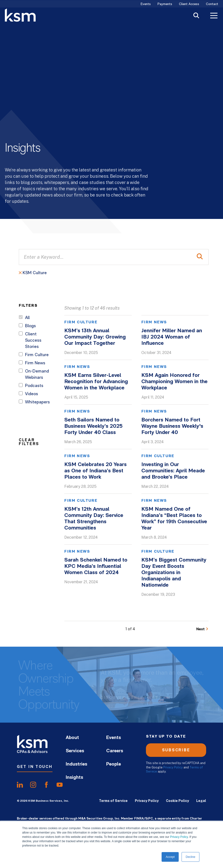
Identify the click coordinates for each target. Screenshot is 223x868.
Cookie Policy (177, 801)
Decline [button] (190, 857)
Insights (74, 778)
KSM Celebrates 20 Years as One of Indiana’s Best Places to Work (95, 471)
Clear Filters (29, 442)
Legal (201, 801)
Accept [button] (170, 857)
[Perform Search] (200, 257)
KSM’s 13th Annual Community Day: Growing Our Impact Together (95, 337)
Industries (76, 764)
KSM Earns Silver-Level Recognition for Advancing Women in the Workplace (96, 382)
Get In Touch (35, 767)
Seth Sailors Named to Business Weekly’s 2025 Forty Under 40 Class (93, 426)
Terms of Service (113, 801)
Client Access (189, 4)
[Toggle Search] (196, 16)
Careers (115, 751)
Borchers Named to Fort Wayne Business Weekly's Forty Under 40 (172, 426)
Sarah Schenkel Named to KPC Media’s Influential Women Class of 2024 (96, 566)
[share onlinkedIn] (20, 785)
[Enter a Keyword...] (114, 257)
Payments (165, 4)
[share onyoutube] (60, 785)
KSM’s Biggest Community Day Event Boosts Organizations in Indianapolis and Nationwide (174, 573)
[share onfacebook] (46, 785)
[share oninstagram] (33, 785)
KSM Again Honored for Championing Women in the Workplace (174, 382)
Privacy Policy (179, 837)
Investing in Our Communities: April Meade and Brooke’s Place (173, 471)
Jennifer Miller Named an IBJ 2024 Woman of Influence (172, 337)
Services (75, 751)
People (114, 764)
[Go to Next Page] (202, 629)
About (72, 738)
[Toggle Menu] (214, 16)
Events (146, 4)
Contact (212, 4)
